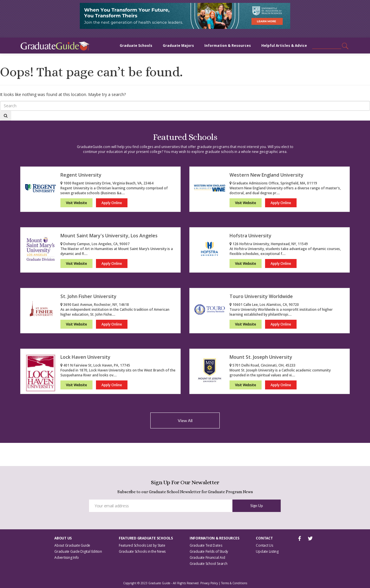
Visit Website (76, 203)
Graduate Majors (178, 46)
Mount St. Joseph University (261, 357)
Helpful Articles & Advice (284, 46)
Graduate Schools (136, 46)
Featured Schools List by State (142, 545)
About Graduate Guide (72, 545)
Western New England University (267, 175)
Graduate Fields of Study (209, 551)
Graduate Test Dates (206, 545)
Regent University (81, 175)
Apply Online (112, 203)
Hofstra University (250, 236)
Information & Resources (228, 46)
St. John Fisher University (88, 296)
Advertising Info (67, 558)
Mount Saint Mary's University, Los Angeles (109, 236)
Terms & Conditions (234, 583)
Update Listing (267, 551)
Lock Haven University (85, 357)
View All (185, 420)
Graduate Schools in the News (142, 551)
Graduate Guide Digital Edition (78, 551)
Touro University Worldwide (261, 296)
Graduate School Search (209, 564)
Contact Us (264, 545)
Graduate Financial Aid (207, 558)
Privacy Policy (209, 583)
